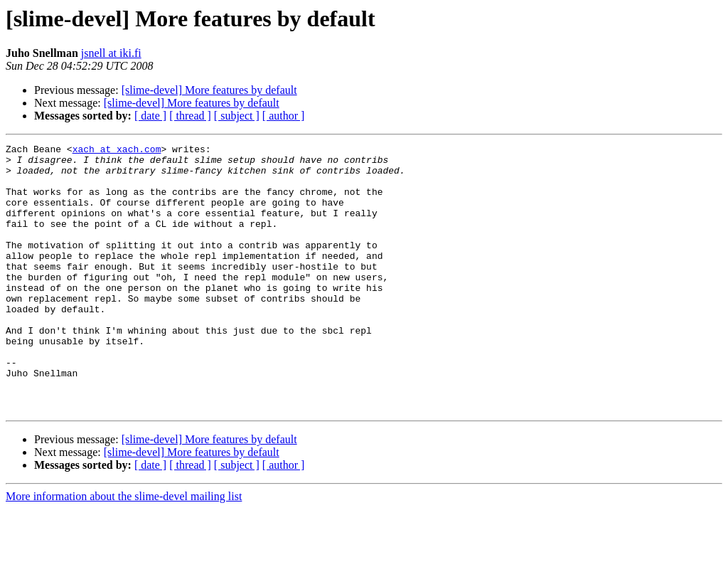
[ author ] (284, 116)
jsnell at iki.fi (111, 53)
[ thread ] (190, 116)
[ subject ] (237, 116)
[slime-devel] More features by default (209, 90)
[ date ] (150, 116)
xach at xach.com (117, 151)
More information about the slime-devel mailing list (124, 550)
